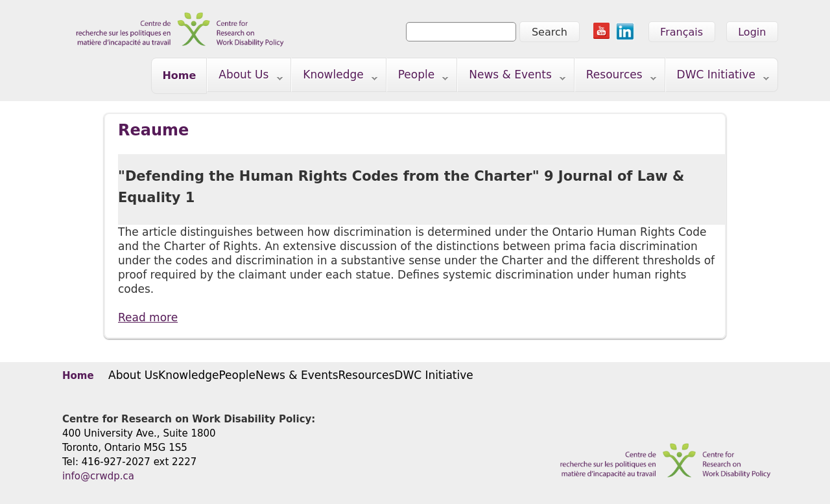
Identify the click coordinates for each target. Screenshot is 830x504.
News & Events (512, 77)
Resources (616, 77)
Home (179, 75)
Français (682, 32)
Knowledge (335, 77)
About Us (245, 77)
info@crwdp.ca (98, 476)
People (418, 77)
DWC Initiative (718, 77)
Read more (148, 317)
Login (752, 32)
